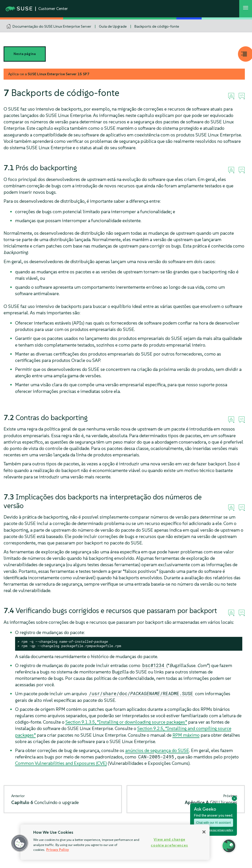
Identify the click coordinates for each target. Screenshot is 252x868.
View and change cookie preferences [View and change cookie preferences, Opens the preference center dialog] (169, 842)
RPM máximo (186, 735)
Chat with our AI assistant (214, 823)
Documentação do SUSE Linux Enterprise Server (52, 26)
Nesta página (25, 54)
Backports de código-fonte (157, 26)
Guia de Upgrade (113, 26)
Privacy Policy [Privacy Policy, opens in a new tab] (58, 850)
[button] (20, 843)
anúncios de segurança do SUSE (157, 750)
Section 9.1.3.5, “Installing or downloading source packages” (126, 722)
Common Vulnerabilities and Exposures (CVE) (61, 763)
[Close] (204, 832)
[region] (115, 842)
